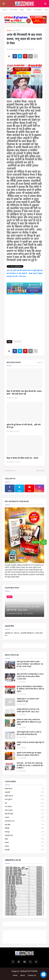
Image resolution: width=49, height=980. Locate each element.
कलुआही (24, 792)
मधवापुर (24, 832)
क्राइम (22, 10)
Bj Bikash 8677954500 (29, 971)
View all (40, 363)
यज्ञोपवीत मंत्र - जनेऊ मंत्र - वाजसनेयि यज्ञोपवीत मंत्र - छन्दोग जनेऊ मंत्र (24, 634)
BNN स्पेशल (24, 789)
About (23, 975)
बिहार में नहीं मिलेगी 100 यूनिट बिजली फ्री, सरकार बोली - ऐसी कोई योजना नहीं (24, 393)
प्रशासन (24, 817)
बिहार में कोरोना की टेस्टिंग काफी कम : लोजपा (22, 458)
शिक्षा (24, 839)
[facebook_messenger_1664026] (44, 975)
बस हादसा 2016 (24, 821)
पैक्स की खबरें (24, 814)
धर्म (24, 803)
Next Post (40, 471)
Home (5, 10)
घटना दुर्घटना (38, 10)
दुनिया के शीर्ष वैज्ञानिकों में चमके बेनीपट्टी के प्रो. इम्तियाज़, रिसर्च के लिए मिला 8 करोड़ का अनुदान (30, 689)
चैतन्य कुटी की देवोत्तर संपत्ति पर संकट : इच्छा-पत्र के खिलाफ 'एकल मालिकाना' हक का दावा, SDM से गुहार (30, 664)
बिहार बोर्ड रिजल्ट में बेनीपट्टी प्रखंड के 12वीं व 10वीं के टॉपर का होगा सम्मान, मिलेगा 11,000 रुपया (30, 677)
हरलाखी (24, 850)
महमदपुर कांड (24, 835)
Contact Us (32, 975)
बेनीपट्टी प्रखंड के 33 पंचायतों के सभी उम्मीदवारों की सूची (28, 700)
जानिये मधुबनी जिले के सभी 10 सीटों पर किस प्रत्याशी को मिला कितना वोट (29, 734)
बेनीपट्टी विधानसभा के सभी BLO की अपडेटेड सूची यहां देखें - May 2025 (23, 609)
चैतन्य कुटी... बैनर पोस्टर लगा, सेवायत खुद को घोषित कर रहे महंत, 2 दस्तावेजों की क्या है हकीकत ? (30, 766)
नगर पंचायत (14, 10)
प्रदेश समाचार (16, 31)
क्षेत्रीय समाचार (24, 796)
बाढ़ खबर (24, 825)
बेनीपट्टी (24, 828)
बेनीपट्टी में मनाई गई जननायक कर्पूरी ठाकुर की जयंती (30, 744)
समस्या (29, 10)
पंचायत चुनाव (24, 810)
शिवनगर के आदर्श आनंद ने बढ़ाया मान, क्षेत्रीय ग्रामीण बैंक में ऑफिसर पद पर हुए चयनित (29, 722)
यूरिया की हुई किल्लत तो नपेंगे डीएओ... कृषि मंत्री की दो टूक (24, 426)
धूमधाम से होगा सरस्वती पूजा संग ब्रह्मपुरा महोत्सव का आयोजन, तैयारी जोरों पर (29, 754)
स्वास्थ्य (24, 846)
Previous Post (10, 471)
